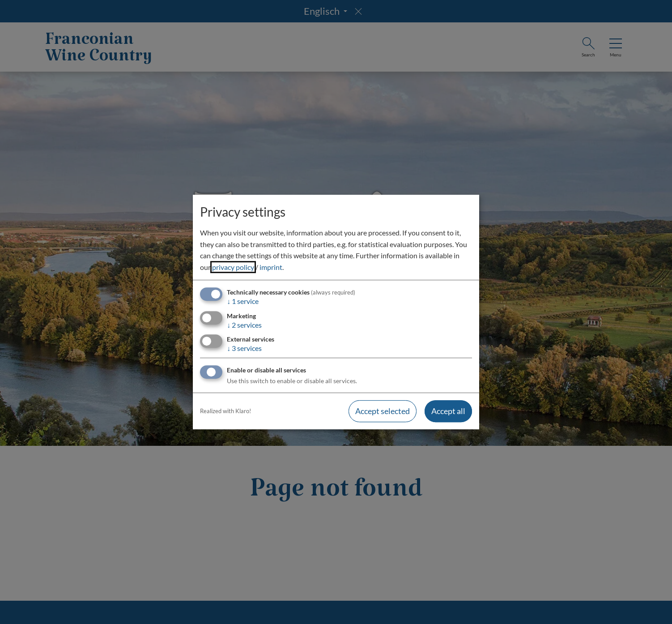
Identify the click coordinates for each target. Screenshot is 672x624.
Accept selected (383, 411)
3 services (244, 348)
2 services (244, 325)
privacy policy (233, 267)
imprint (271, 267)
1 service (243, 301)
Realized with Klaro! (225, 411)
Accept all (448, 411)
